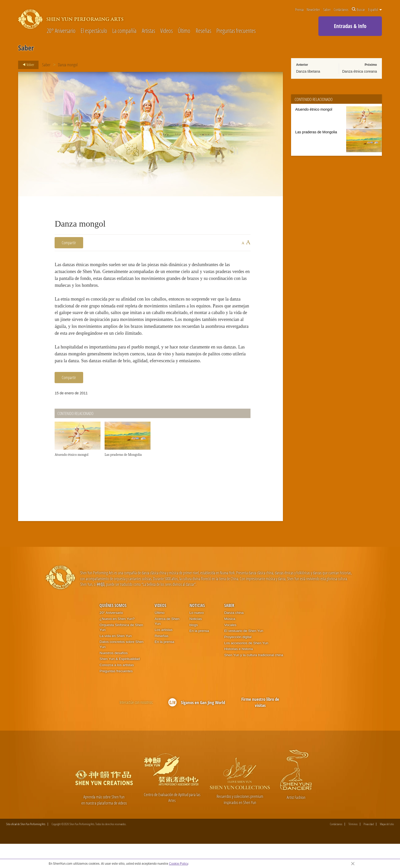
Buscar (358, 9)
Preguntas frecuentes (236, 31)
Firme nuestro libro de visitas (260, 726)
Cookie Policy (178, 863)
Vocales (230, 649)
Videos (166, 31)
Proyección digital (238, 661)
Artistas (148, 31)
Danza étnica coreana (359, 71)
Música (230, 643)
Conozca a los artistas (117, 689)
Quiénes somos (113, 630)
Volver (27, 65)
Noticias (197, 630)
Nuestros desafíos (114, 677)
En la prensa (164, 666)
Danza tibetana (308, 71)
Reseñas (203, 31)
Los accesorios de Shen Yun (246, 667)
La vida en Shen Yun (116, 660)
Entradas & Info (350, 26)
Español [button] (375, 9)
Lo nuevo (197, 637)
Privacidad (369, 848)
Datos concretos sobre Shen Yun (121, 669)
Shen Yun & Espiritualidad (120, 683)
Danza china (234, 637)
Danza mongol (68, 65)
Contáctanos (341, 9)
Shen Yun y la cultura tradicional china (254, 679)
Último (184, 31)
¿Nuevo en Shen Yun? (117, 643)
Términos (353, 848)
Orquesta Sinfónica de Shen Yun (121, 651)
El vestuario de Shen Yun (244, 655)
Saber (327, 9)
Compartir (69, 243)
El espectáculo (94, 31)
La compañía (124, 31)
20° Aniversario (61, 31)
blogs (194, 649)
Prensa (299, 9)
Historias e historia (239, 673)
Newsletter (313, 9)
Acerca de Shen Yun (167, 646)
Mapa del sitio (387, 848)
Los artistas (164, 654)
